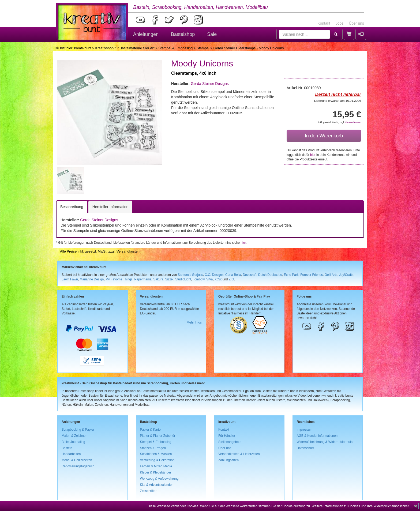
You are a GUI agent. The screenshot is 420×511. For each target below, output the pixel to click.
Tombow (199, 279)
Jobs (340, 23)
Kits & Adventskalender (156, 485)
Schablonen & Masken (156, 454)
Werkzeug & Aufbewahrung (159, 479)
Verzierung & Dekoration (157, 460)
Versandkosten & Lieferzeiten (239, 454)
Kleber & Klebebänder (156, 472)
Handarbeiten (71, 454)
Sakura (158, 279)
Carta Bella (233, 275)
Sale (212, 34)
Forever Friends (312, 275)
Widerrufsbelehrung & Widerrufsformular (325, 442)
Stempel (203, 48)
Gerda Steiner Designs (210, 84)
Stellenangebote (230, 442)
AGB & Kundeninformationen (317, 436)
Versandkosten (353, 122)
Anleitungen (146, 34)
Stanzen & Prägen (153, 448)
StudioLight (183, 279)
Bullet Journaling (73, 442)
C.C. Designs (214, 275)
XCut (218, 279)
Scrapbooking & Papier (78, 430)
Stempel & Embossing (175, 48)
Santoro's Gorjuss (190, 275)
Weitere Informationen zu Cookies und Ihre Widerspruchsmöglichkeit (360, 506)
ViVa (209, 279)
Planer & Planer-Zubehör (158, 436)
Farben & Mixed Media (156, 466)
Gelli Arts (331, 275)
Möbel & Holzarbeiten (77, 460)
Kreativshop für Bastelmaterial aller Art (125, 48)
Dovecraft (250, 275)
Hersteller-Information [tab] (110, 207)
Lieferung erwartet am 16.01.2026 (338, 101)
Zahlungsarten (228, 460)
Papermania (143, 279)
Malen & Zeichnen (74, 436)
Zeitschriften (149, 491)
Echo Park (291, 275)
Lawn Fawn (70, 279)
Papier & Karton (151, 430)
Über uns (356, 23)
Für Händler (227, 436)
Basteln (67, 448)
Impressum (305, 430)
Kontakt (324, 23)
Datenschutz (306, 448)
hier (313, 155)
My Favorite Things (119, 279)
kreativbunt (83, 48)
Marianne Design (92, 279)
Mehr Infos (194, 322)
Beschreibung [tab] (72, 207)
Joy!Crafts (346, 275)
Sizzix (169, 279)
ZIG (231, 279)
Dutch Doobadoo (270, 275)
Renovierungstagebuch (78, 466)
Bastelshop (183, 34)
